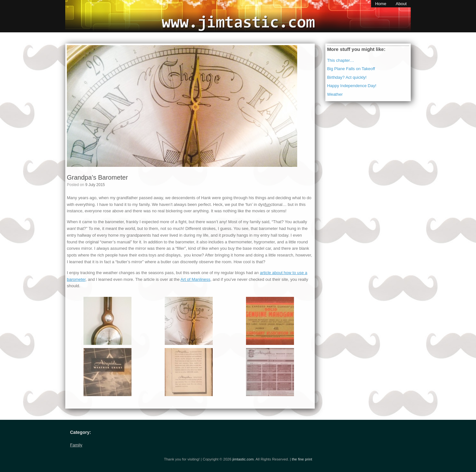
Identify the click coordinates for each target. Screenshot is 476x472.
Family (76, 445)
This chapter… (341, 60)
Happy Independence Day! (352, 86)
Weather (335, 94)
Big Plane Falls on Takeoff (351, 69)
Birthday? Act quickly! (347, 77)
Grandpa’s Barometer (97, 177)
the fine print (302, 459)
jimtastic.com (243, 459)
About (401, 4)
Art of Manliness (195, 279)
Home (381, 4)
